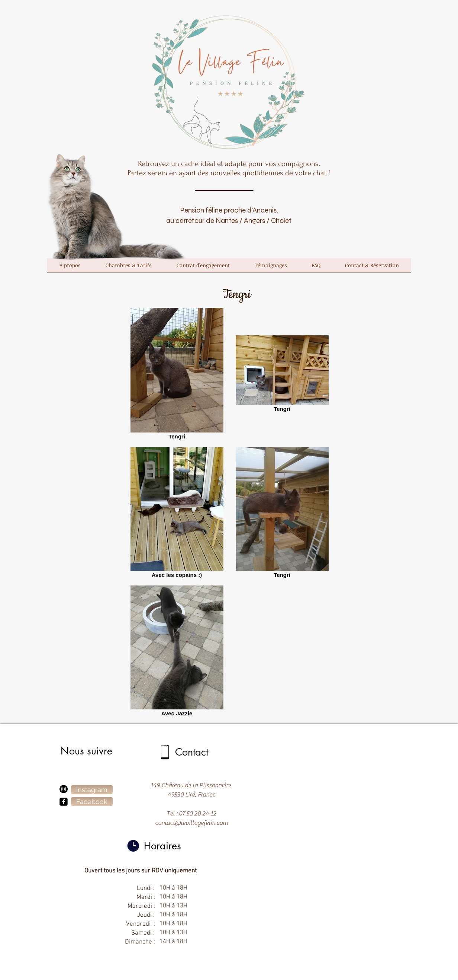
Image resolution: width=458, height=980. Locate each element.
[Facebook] (92, 802)
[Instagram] (64, 789)
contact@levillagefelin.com (191, 823)
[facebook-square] (64, 802)
